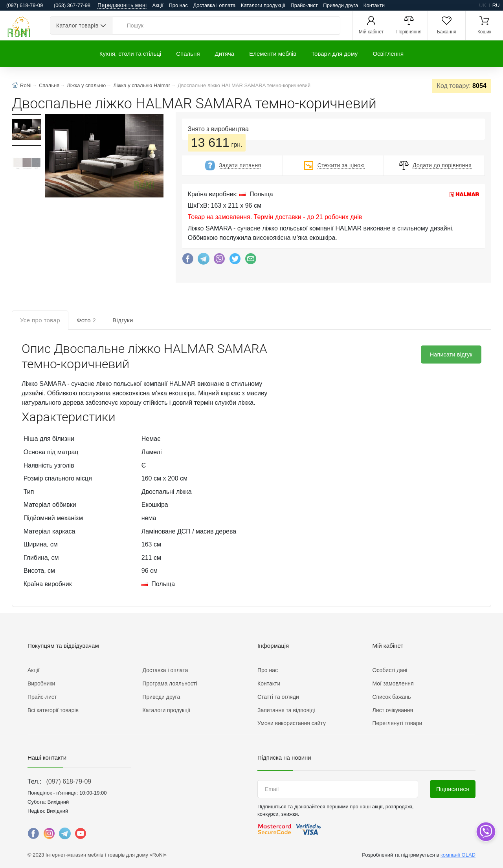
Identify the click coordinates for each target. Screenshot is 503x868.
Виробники (41, 683)
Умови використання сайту (292, 723)
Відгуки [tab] (123, 320)
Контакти (374, 5)
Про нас (178, 5)
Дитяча (225, 54)
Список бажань (392, 697)
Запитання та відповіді (286, 710)
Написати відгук (451, 355)
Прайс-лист (304, 5)
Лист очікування (393, 710)
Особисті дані (390, 670)
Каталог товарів (77, 26)
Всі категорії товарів (53, 710)
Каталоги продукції (263, 5)
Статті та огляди (278, 697)
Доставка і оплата (214, 5)
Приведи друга (341, 5)
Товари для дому (334, 54)
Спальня (188, 54)
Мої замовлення (393, 683)
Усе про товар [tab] (40, 320)
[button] (104, 157)
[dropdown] (486, 832)
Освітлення (388, 54)
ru (496, 5)
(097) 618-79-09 (69, 781)
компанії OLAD (458, 855)
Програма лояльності (170, 683)
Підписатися (453, 789)
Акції (158, 5)
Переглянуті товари (397, 723)
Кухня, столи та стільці (130, 54)
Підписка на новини (284, 757)
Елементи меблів (273, 54)
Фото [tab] (86, 320)
